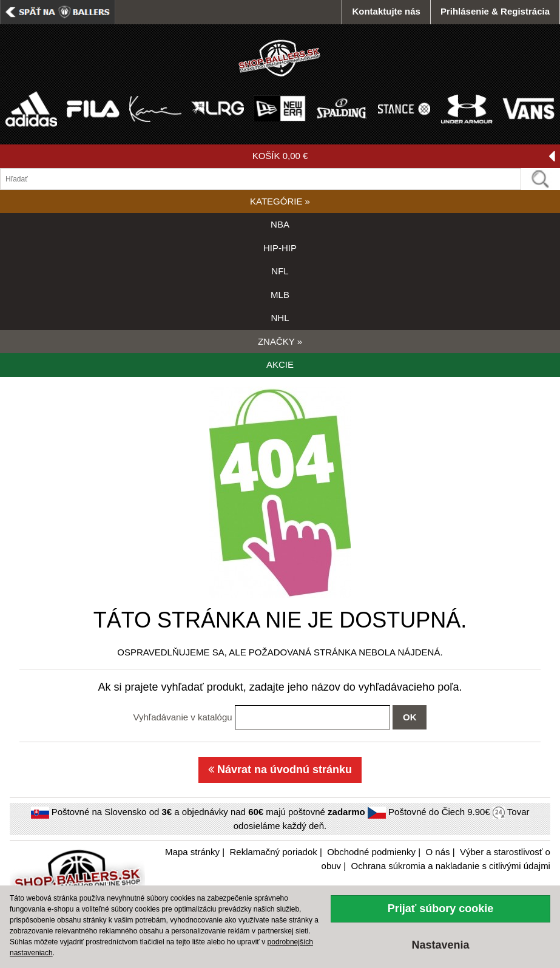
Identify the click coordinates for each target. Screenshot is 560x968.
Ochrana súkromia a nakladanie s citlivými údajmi (450, 866)
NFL (280, 271)
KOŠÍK (404, 156)
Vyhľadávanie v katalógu (183, 717)
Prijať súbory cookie (441, 909)
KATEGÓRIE (280, 201)
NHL (280, 318)
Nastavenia (441, 945)
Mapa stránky (192, 852)
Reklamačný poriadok (274, 852)
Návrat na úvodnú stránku (280, 770)
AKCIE (280, 364)
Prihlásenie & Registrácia (495, 11)
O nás (438, 852)
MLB (280, 295)
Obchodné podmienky (371, 852)
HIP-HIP (280, 248)
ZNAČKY (280, 341)
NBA (280, 224)
